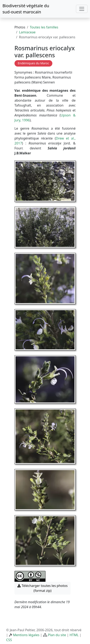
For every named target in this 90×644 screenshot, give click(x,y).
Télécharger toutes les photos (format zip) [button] (42, 588)
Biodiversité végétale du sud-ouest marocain (26, 9)
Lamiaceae (27, 32)
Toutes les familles (44, 27)
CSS (9, 640)
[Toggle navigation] (82, 9)
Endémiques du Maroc (33, 63)
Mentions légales (26, 635)
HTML (74, 635)
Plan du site (57, 635)
